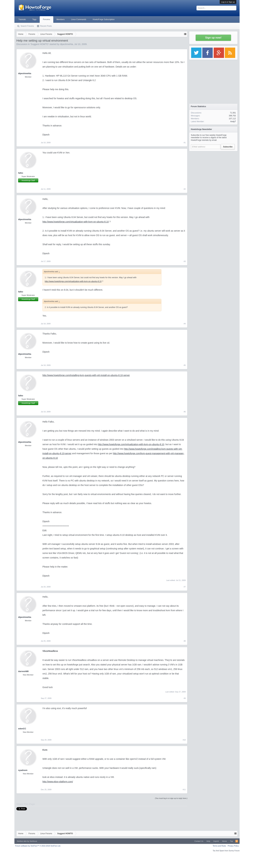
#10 (184, 740)
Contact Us (199, 841)
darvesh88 (23, 671)
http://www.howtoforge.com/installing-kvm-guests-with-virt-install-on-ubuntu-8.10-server (86, 375)
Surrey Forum (234, 851)
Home (224, 841)
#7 (185, 587)
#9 (185, 698)
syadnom (23, 770)
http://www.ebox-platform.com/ (58, 782)
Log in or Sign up (228, 2)
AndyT (233, 122)
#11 (184, 790)
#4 (185, 324)
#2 (185, 189)
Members (61, 19)
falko (21, 173)
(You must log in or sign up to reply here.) (171, 798)
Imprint (216, 841)
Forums (46, 19)
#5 (185, 365)
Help (208, 841)
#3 (185, 261)
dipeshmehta (67, 44)
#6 (185, 412)
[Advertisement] (213, 173)
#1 (185, 143)
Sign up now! (213, 38)
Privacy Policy (233, 846)
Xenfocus (33, 841)
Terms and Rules (219, 846)
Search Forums (27, 26)
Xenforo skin (22, 841)
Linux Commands (79, 19)
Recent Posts (46, 26)
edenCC (22, 729)
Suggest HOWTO (40, 44)
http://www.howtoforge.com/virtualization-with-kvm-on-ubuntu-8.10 (76, 222)
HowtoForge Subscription (104, 19)
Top (231, 841)
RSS (237, 841)
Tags (34, 19)
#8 (185, 641)
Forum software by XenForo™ (38, 846)
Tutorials (22, 19)
